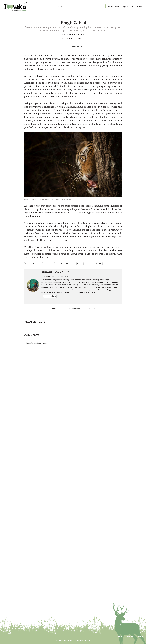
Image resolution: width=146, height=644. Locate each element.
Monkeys (70, 264)
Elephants (47, 264)
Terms (130, 636)
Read (110, 7)
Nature (80, 264)
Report (92, 308)
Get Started (137, 7)
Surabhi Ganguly (74, 35)
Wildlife (99, 264)
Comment (55, 308)
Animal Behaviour (32, 264)
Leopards (59, 264)
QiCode (87, 640)
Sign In (126, 7)
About (121, 636)
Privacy (139, 636)
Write (118, 7)
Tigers (89, 264)
